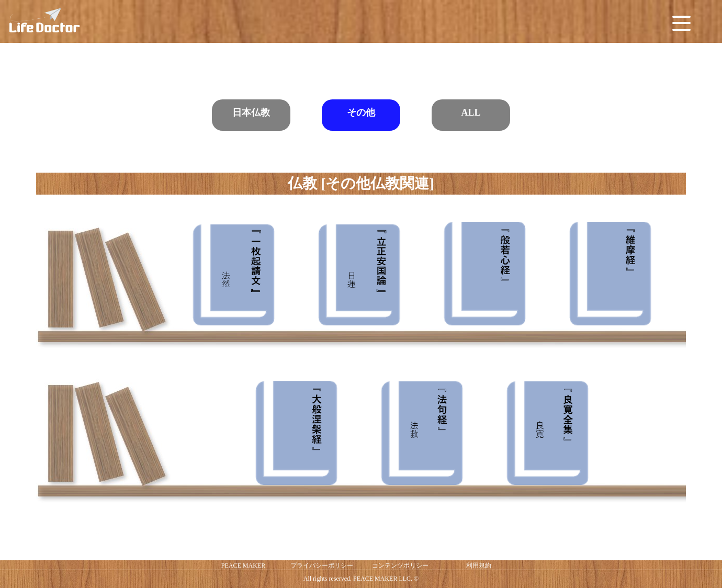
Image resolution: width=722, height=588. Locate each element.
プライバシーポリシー (322, 566)
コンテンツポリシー (400, 566)
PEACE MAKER (243, 566)
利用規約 (479, 566)
